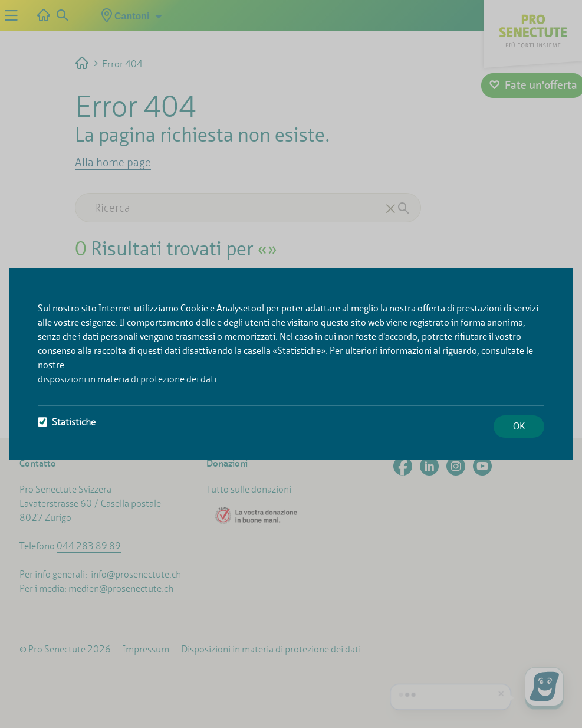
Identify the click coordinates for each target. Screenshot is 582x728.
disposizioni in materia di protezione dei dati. (128, 379)
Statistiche (67, 422)
